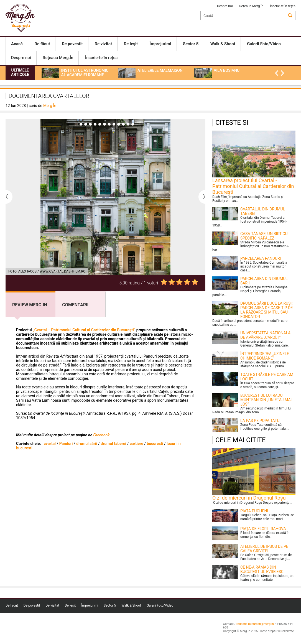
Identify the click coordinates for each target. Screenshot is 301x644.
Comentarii (75, 305)
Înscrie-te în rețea (283, 6)
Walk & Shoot (131, 605)
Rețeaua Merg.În (251, 6)
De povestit (32, 605)
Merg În (50, 106)
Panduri (66, 444)
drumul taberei (113, 444)
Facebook (101, 435)
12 (128, 124)
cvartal (50, 444)
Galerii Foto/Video (160, 605)
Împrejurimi (90, 605)
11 (123, 124)
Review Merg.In (30, 305)
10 (119, 124)
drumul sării (87, 444)
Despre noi (225, 6)
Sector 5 (110, 605)
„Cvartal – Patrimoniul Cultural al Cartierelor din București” (84, 330)
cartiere (137, 444)
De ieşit (70, 605)
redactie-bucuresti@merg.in (255, 624)
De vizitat (53, 605)
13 (133, 124)
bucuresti (155, 444)
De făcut (12, 605)
